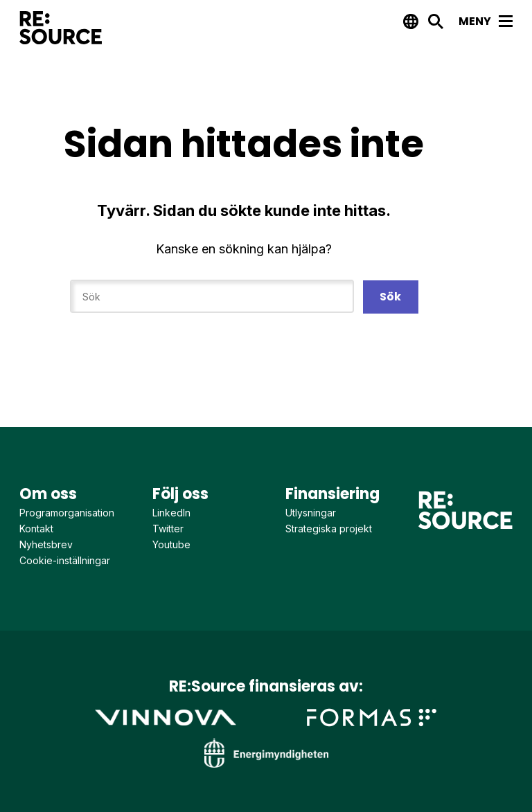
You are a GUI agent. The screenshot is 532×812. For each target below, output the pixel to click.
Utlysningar (311, 513)
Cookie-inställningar (65, 560)
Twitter (168, 529)
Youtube (171, 544)
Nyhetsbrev (46, 544)
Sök (390, 297)
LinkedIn (171, 513)
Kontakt (36, 529)
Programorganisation (66, 513)
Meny (486, 21)
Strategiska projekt (329, 529)
